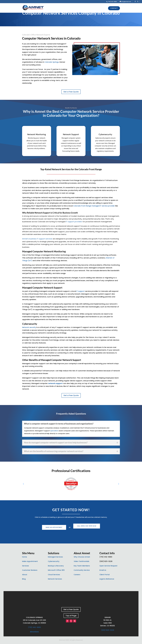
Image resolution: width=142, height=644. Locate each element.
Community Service (82, 570)
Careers (77, 575)
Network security (29, 327)
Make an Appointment (54, 527)
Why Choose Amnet (82, 557)
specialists (54, 431)
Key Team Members (82, 566)
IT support (81, 291)
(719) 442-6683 (34, 627)
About (25, 575)
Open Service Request (108, 566)
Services (25, 566)
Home (24, 557)
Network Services (55, 579)
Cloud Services (54, 575)
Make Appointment (30, 561)
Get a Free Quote (71, 92)
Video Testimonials (81, 561)
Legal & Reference (107, 579)
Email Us (103, 570)
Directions (34, 632)
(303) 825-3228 (108, 630)
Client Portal (104, 575)
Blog (24, 579)
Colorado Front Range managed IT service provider (94, 206)
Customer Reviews (30, 570)
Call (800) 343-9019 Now (87, 526)
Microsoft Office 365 (56, 570)
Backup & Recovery (56, 566)
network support (55, 383)
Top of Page (71, 616)
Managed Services (55, 557)
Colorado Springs (52, 62)
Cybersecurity (54, 561)
